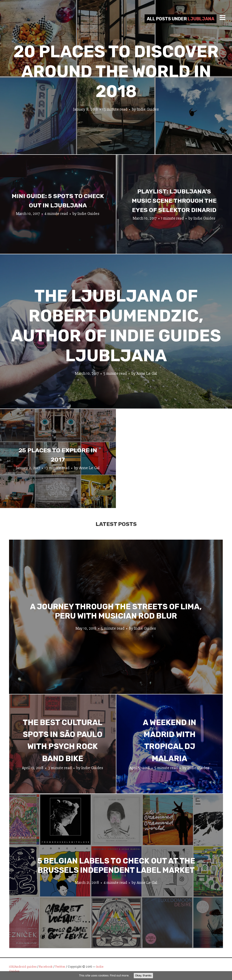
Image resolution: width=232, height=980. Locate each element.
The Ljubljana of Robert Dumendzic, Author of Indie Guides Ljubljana (116, 326)
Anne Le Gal (147, 374)
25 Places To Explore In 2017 (58, 455)
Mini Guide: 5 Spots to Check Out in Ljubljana (58, 201)
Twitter (60, 967)
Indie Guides (148, 109)
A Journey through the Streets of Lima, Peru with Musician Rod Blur (116, 611)
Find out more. (120, 975)
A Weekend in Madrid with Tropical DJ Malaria (170, 740)
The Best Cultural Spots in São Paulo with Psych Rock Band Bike (63, 740)
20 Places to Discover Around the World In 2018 (116, 72)
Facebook (46, 967)
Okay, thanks (143, 975)
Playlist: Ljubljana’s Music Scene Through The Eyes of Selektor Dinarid (174, 201)
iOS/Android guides (23, 967)
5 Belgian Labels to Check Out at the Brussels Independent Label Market (116, 865)
